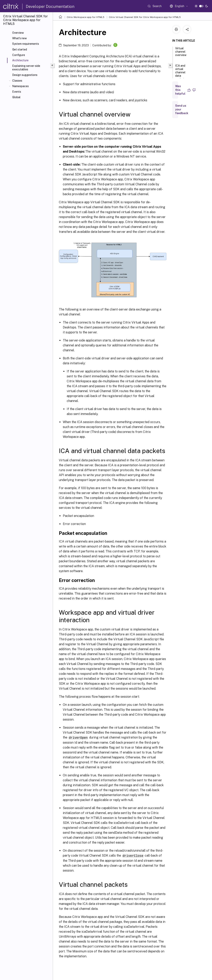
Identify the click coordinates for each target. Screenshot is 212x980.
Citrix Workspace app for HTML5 (86, 17)
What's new (19, 38)
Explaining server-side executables (26, 68)
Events (17, 92)
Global (16, 97)
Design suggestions (25, 75)
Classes (17, 81)
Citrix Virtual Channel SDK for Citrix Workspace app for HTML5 (145, 17)
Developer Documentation (50, 7)
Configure (19, 55)
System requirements (26, 44)
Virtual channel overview (181, 53)
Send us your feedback (182, 109)
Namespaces (20, 86)
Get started (20, 49)
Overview (18, 33)
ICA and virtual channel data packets (180, 74)
